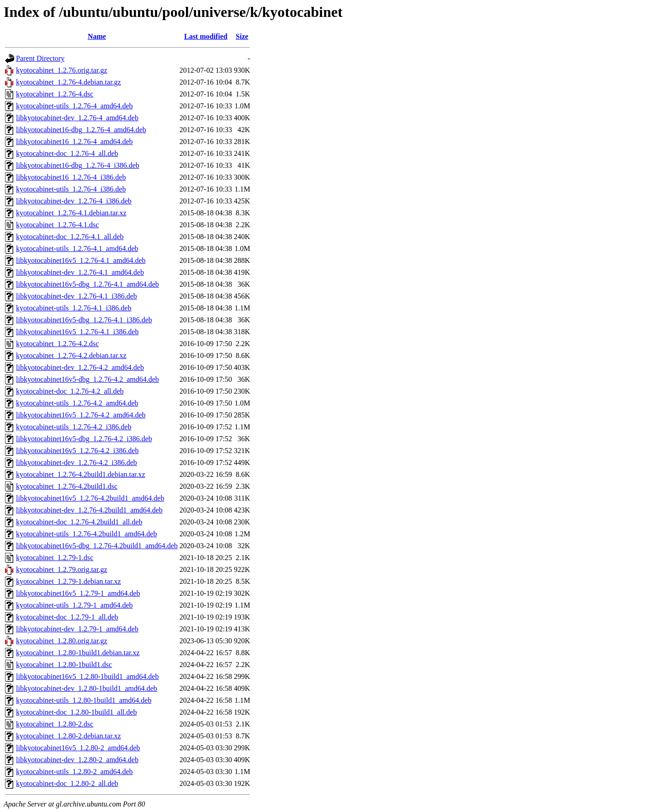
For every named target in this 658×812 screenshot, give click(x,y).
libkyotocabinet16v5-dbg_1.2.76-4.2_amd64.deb (88, 379)
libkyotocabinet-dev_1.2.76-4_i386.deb (74, 201)
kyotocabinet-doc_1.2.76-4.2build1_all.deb (79, 522)
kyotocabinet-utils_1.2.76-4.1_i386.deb (74, 308)
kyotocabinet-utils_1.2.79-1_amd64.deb (74, 605)
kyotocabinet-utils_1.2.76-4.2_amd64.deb (77, 403)
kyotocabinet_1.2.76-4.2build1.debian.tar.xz (81, 474)
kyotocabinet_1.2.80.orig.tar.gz (62, 641)
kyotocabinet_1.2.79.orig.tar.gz (62, 569)
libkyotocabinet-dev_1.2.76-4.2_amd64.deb (80, 367)
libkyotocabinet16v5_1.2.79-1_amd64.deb (78, 593)
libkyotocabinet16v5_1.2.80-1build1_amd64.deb (87, 676)
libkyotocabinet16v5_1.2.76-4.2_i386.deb (77, 451)
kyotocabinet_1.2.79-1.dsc (55, 558)
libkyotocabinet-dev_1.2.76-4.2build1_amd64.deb (89, 510)
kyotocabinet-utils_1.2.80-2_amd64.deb (74, 772)
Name (97, 36)
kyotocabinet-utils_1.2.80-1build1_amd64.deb (84, 700)
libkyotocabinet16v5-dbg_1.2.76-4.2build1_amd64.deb (97, 546)
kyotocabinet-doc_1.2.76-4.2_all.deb (70, 391)
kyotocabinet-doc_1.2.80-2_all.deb (67, 783)
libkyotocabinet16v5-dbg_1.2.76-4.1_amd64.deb (88, 284)
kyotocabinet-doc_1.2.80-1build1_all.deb (76, 712)
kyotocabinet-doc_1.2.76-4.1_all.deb (70, 237)
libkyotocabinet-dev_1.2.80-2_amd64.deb (77, 760)
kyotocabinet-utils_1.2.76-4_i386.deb (71, 189)
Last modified (206, 36)
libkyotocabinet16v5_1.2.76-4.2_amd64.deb (81, 415)
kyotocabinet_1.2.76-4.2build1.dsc (67, 486)
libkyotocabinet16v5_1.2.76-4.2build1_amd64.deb (90, 498)
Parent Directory (40, 58)
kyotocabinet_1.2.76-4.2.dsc (57, 344)
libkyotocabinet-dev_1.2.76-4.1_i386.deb (77, 296)
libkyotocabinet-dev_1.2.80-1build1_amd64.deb (87, 688)
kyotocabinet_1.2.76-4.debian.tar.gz (69, 82)
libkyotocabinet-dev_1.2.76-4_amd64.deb (77, 118)
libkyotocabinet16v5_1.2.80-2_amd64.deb (78, 748)
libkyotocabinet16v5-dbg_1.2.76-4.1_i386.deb (84, 320)
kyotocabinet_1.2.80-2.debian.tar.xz (69, 736)
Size (242, 36)
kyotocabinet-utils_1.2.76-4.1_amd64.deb (77, 248)
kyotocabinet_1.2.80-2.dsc (55, 724)
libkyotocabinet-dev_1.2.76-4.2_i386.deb (77, 462)
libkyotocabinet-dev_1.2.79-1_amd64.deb (77, 629)
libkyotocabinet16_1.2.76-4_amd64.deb (74, 142)
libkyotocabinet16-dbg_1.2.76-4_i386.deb (78, 165)
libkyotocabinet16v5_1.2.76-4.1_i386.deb (77, 332)
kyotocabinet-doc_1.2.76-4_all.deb (67, 153)
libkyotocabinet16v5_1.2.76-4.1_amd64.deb (81, 260)
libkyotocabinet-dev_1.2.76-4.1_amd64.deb (80, 272)
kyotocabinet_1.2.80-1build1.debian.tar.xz (78, 653)
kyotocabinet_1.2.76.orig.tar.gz (62, 70)
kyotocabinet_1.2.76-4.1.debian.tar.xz (71, 213)
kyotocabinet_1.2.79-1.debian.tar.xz (69, 581)
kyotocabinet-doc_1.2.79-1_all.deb (67, 617)
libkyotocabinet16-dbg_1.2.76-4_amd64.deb (81, 130)
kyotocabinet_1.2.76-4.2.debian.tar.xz (71, 355)
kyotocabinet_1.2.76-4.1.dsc (57, 225)
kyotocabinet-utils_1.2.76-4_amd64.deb (74, 106)
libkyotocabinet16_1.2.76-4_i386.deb (71, 177)
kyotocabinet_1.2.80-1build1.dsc (64, 665)
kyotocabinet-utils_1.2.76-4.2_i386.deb (74, 427)
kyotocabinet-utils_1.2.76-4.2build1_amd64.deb (86, 534)
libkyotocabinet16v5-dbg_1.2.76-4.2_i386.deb (84, 439)
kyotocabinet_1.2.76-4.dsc (55, 94)
